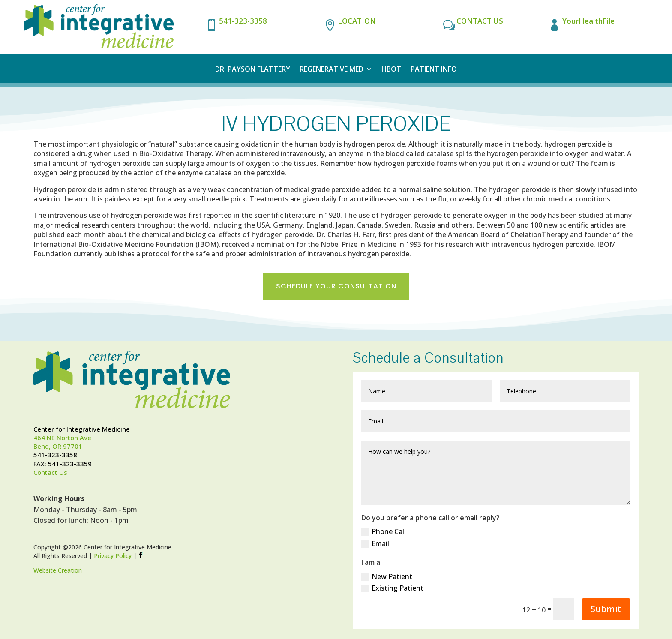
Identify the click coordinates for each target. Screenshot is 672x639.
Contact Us (50, 472)
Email (375, 543)
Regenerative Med (331, 70)
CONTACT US (480, 21)
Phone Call (384, 531)
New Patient (387, 576)
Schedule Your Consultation (336, 286)
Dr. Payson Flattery (253, 70)
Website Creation (58, 570)
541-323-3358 (243, 21)
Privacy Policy (113, 556)
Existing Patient (392, 588)
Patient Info (434, 70)
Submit (606, 609)
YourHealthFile (588, 21)
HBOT (391, 70)
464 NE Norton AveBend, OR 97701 (62, 442)
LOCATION (357, 21)
